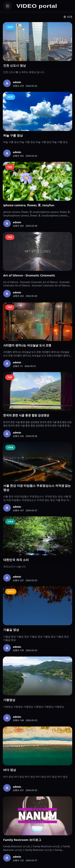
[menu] (8, 6)
